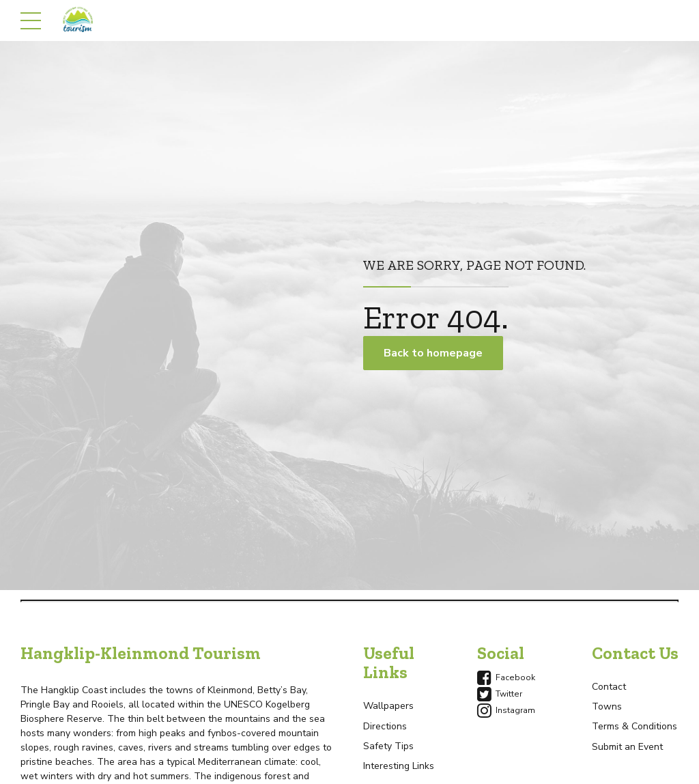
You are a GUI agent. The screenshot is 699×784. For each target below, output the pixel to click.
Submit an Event (627, 747)
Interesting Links (399, 766)
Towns (607, 706)
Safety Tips (388, 746)
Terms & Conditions (634, 726)
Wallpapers (388, 706)
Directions (385, 726)
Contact (609, 687)
